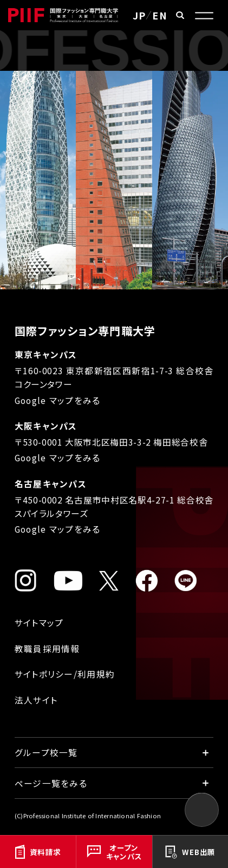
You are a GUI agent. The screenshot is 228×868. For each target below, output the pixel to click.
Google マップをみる (57, 400)
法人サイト (36, 700)
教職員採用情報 (47, 649)
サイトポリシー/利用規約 (65, 674)
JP (139, 15)
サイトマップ (39, 623)
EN (160, 15)
